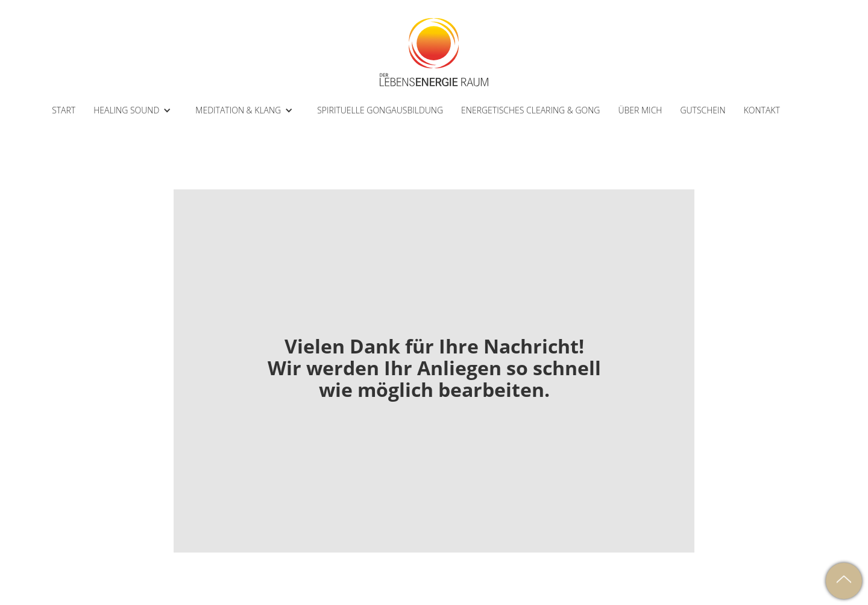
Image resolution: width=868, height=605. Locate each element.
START (64, 110)
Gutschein (703, 110)
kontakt (762, 110)
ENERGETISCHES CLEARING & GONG (530, 110)
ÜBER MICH (640, 110)
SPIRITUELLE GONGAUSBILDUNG (380, 110)
